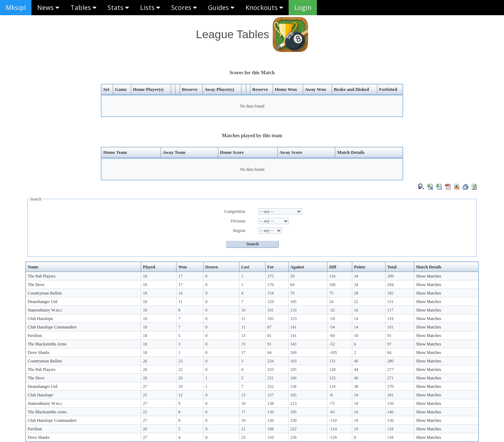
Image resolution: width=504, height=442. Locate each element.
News (48, 7)
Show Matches (428, 276)
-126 (333, 437)
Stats (118, 7)
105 (294, 302)
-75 (332, 403)
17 (180, 276)
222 (294, 429)
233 (271, 370)
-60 (332, 336)
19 (180, 386)
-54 (332, 327)
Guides (221, 7)
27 (145, 386)
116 (332, 276)
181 (390, 395)
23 (180, 361)
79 (292, 293)
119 (390, 319)
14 (180, 293)
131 (332, 361)
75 (331, 293)
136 (390, 420)
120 (271, 420)
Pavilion (35, 336)
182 (390, 293)
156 (390, 403)
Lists (150, 7)
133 (294, 310)
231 (271, 378)
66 (389, 353)
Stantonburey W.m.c (45, 310)
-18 (332, 319)
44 (356, 370)
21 (243, 429)
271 (390, 378)
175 (271, 276)
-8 (331, 395)
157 (271, 395)
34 (356, 276)
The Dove (36, 285)
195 (294, 412)
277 (390, 370)
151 (390, 302)
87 (270, 327)
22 (356, 302)
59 (292, 276)
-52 (332, 344)
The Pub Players (42, 276)
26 (145, 361)
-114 (333, 429)
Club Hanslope (40, 319)
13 (243, 336)
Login (303, 7)
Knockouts (264, 7)
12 (180, 395)
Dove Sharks (39, 353)
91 (389, 336)
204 (390, 285)
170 (271, 285)
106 (332, 285)
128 (332, 370)
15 (243, 344)
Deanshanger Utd (42, 302)
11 (180, 302)
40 (356, 378)
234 (271, 361)
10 (243, 310)
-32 (332, 310)
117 (390, 310)
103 (294, 361)
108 (271, 429)
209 (390, 276)
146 (390, 412)
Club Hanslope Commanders (52, 327)
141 (294, 327)
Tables (83, 7)
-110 (333, 420)
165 (294, 395)
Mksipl (16, 7)
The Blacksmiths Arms (47, 344)
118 (294, 386)
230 (294, 420)
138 (271, 403)
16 (356, 310)
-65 (332, 412)
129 (271, 302)
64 (292, 285)
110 (271, 437)
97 (389, 344)
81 (270, 336)
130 (271, 412)
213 (294, 403)
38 (356, 386)
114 (332, 386)
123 (294, 319)
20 (180, 378)
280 (390, 361)
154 (271, 293)
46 (356, 361)
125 (332, 378)
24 (331, 302)
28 (356, 293)
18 (145, 276)
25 (145, 395)
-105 (333, 353)
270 (390, 386)
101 (271, 310)
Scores (184, 7)
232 (271, 386)
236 (294, 437)
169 (294, 353)
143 (294, 344)
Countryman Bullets (45, 293)
